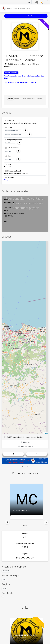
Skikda (10, 98)
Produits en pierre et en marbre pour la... (23, 82)
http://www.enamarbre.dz (13, 180)
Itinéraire (25, 442)
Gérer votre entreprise (26, 16)
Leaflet (46, 433)
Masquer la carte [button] (25, 446)
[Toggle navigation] (47, 8)
